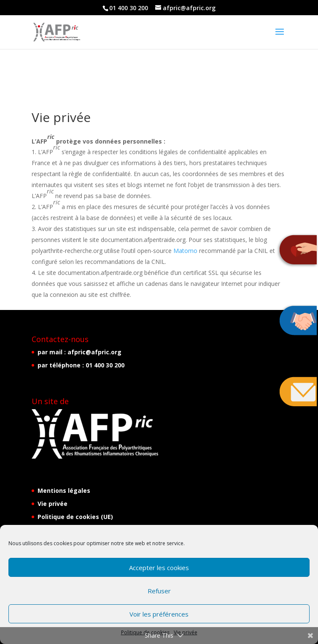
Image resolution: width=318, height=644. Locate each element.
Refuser (159, 591)
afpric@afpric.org (94, 352)
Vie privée (53, 504)
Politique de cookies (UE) (75, 517)
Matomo (185, 251)
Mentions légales (64, 490)
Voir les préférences (159, 614)
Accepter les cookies (159, 568)
